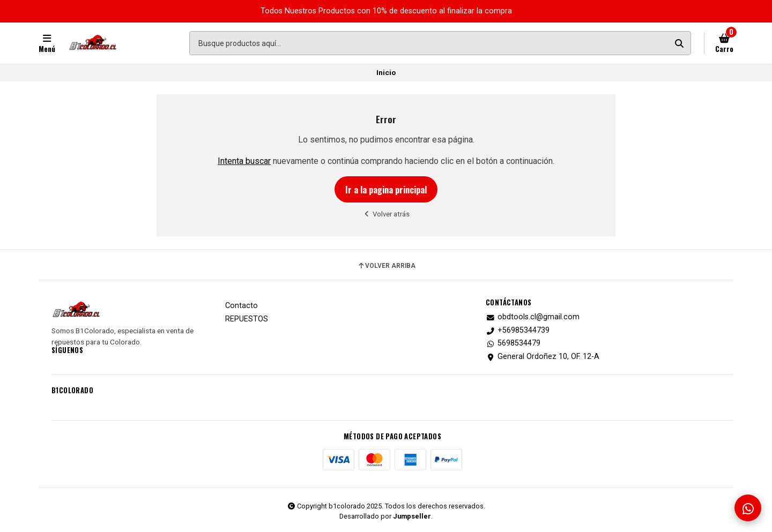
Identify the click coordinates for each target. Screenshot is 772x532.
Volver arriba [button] (386, 266)
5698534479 (513, 343)
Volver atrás (386, 214)
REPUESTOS (247, 319)
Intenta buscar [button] (244, 161)
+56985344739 (518, 331)
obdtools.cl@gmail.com (533, 317)
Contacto (242, 306)
